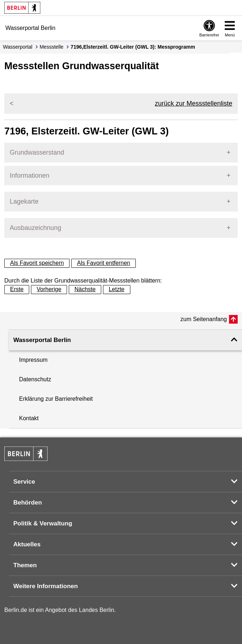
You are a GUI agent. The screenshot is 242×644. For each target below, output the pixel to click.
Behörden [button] (28, 503)
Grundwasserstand (37, 152)
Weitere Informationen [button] (46, 586)
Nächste (85, 289)
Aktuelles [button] (27, 544)
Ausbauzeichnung (35, 228)
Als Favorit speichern (37, 263)
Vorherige (49, 289)
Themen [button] (25, 565)
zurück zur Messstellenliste (194, 103)
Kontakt (29, 418)
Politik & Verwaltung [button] (43, 523)
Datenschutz (35, 379)
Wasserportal (18, 47)
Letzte (117, 289)
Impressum (33, 360)
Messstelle (51, 47)
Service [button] (24, 482)
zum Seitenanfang (204, 319)
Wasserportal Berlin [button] (42, 340)
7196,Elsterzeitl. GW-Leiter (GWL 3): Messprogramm (133, 47)
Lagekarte (24, 201)
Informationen (30, 176)
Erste (17, 289)
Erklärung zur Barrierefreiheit (56, 399)
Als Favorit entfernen (104, 263)
